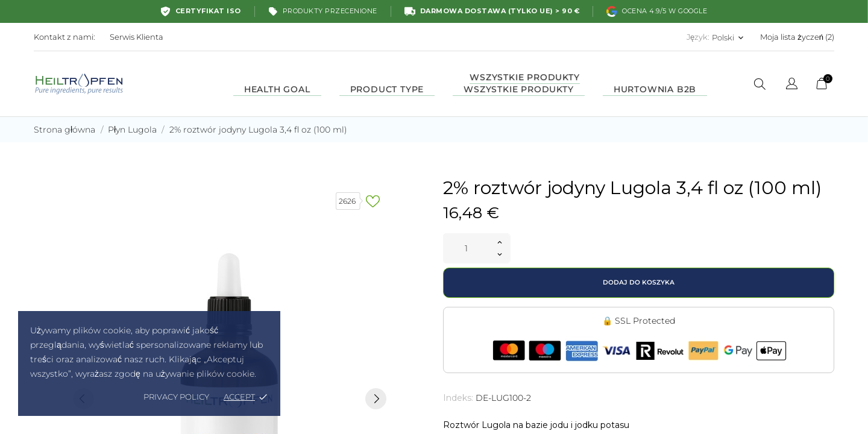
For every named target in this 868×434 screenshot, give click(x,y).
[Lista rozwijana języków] (792, 85)
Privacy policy (176, 397)
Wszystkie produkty (522, 83)
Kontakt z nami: (64, 37)
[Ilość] (466, 248)
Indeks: (458, 394)
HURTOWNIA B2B (655, 89)
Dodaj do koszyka (639, 278)
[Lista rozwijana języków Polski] (729, 37)
